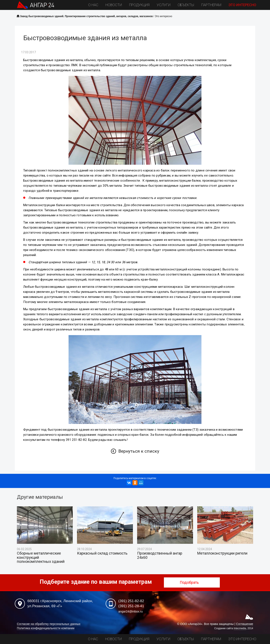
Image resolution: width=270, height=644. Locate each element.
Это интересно (242, 5)
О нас (93, 5)
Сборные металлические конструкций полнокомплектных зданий (41, 557)
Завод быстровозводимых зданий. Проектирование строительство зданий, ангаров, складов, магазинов (86, 16)
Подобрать (192, 582)
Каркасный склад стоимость (102, 553)
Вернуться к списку (139, 451)
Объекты (186, 5)
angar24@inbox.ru (130, 611)
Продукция (139, 5)
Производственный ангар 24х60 (160, 555)
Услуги (164, 5)
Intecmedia (240, 628)
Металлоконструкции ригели (222, 553)
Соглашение (245, 624)
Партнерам (211, 5)
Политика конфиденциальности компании (46, 628)
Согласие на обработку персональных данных (49, 624)
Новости (114, 5)
